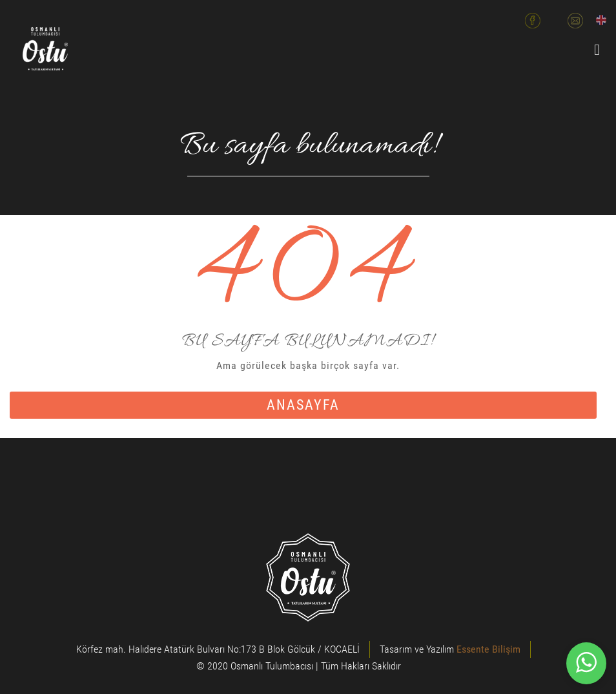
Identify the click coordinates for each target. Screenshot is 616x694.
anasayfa (303, 405)
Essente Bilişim (488, 649)
